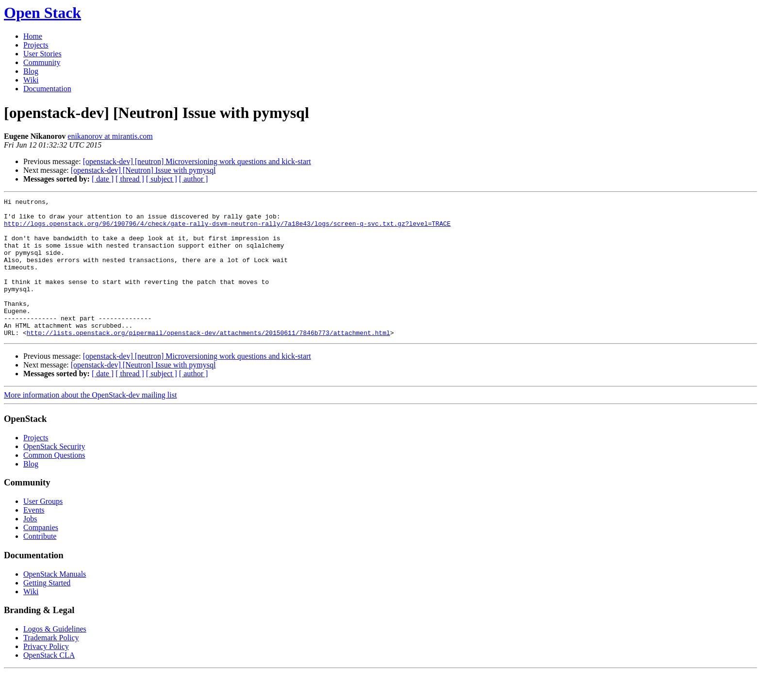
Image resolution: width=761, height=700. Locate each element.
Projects (36, 45)
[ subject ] (162, 179)
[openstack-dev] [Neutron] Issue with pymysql (143, 170)
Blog (31, 71)
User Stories (42, 54)
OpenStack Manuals (55, 602)
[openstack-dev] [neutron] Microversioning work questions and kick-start (197, 161)
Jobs (30, 546)
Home (33, 36)
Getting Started (47, 610)
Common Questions (54, 483)
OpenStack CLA (49, 683)
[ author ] (194, 179)
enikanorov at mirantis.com (110, 136)
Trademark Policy (51, 665)
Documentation (47, 89)
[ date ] (103, 179)
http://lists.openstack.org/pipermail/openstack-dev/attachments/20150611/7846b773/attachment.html (208, 360)
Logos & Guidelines (55, 657)
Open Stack (42, 13)
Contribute (40, 564)
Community (42, 62)
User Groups (43, 529)
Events (34, 538)
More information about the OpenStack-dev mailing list (90, 423)
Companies (41, 555)
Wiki (31, 80)
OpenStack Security (54, 474)
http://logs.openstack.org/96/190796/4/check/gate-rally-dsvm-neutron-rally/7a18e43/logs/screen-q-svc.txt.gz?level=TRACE (227, 229)
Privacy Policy (46, 674)
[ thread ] (130, 179)
